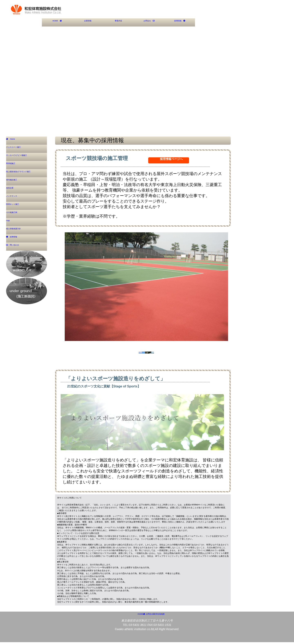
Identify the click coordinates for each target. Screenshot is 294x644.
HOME (57, 22)
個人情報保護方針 (19, 230)
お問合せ (149, 22)
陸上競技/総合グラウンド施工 (26, 173)
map (10, 222)
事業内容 (118, 22)
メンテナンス (16, 197)
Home (14, 140)
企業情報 (88, 22)
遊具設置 (13, 189)
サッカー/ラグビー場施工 (23, 157)
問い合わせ (17, 246)
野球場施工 (14, 165)
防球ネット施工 (17, 206)
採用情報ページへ (171, 159)
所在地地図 (181, 625)
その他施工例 (16, 214)
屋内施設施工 (16, 181)
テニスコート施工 (19, 149)
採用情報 (180, 22)
